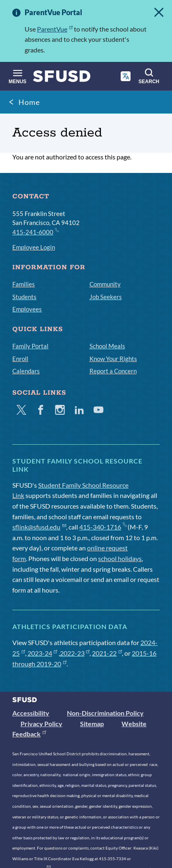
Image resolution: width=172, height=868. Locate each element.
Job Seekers (106, 297)
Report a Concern (113, 371)
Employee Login (34, 247)
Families (24, 284)
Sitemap (92, 724)
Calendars (26, 371)
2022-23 (75, 653)
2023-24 (42, 653)
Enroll (20, 359)
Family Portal (30, 346)
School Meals (107, 346)
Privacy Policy (41, 724)
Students (24, 297)
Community (105, 284)
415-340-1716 (103, 527)
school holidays (120, 558)
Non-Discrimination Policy (105, 713)
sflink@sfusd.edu (39, 527)
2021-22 (107, 653)
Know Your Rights (113, 359)
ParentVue (55, 29)
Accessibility (31, 713)
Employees (27, 309)
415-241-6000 (35, 232)
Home (29, 102)
